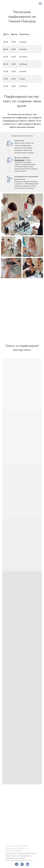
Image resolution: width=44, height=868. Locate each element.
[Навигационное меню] (40, 4)
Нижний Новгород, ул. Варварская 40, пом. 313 (21, 853)
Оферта (8, 856)
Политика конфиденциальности (22, 856)
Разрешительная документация (15, 858)
